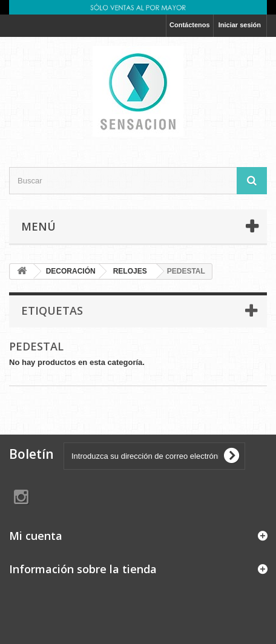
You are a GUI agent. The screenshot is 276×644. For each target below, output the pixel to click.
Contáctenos (190, 25)
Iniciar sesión (240, 25)
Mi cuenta (36, 536)
